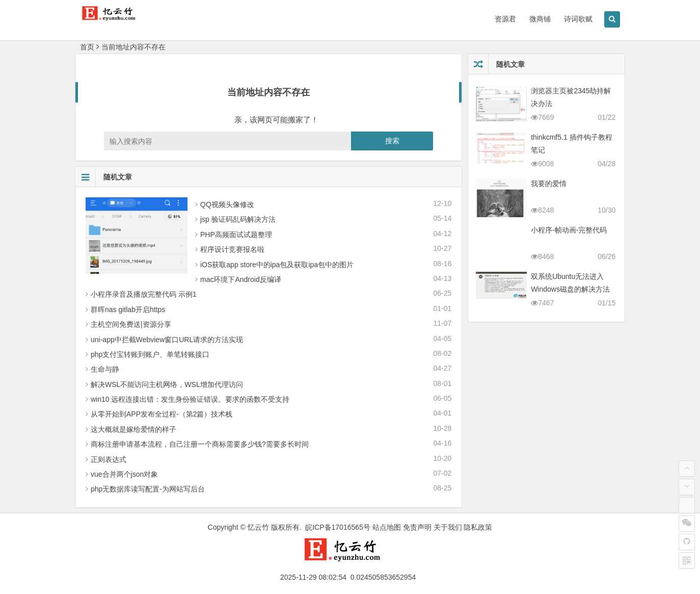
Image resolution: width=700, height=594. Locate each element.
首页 (87, 47)
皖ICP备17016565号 (338, 527)
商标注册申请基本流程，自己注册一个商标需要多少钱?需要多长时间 (200, 444)
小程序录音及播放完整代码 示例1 (144, 294)
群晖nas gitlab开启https (128, 309)
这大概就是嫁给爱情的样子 (133, 429)
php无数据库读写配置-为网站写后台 (148, 489)
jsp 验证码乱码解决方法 (238, 219)
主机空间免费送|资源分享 (131, 324)
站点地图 (387, 527)
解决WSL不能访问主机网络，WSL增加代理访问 (167, 384)
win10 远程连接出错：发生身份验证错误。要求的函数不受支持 (190, 399)
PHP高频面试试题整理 (236, 235)
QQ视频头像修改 (227, 204)
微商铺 (540, 19)
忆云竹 (258, 527)
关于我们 (448, 527)
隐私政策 (478, 527)
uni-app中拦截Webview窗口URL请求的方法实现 (167, 340)
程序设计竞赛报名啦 (232, 249)
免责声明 (417, 527)
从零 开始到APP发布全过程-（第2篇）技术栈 (161, 414)
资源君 (505, 19)
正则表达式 (109, 459)
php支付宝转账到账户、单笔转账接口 (150, 354)
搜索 (392, 141)
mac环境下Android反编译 (241, 279)
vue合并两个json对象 (124, 474)
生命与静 (105, 369)
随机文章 (104, 177)
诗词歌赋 (578, 19)
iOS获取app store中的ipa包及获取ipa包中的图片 (277, 265)
